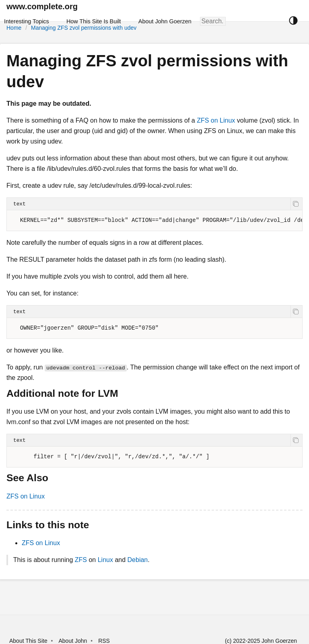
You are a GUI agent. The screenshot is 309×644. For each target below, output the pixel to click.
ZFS (81, 560)
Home (14, 28)
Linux (105, 560)
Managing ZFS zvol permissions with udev (84, 28)
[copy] (296, 204)
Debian (138, 560)
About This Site (28, 641)
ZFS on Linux (216, 120)
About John (73, 641)
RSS (104, 641)
